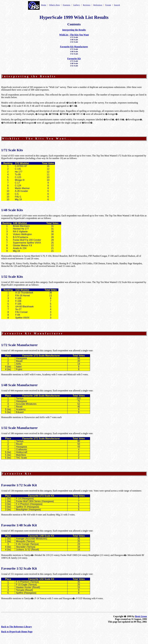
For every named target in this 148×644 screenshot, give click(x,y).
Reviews (87, 5)
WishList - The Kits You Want (74, 35)
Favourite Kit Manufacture (32, 333)
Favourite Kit (74, 59)
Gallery (77, 5)
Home (44, 5)
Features (67, 5)
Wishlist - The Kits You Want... (37, 139)
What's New (55, 5)
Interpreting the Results (74, 30)
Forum (108, 5)
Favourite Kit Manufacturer (74, 47)
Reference (98, 5)
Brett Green (141, 616)
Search (117, 5)
